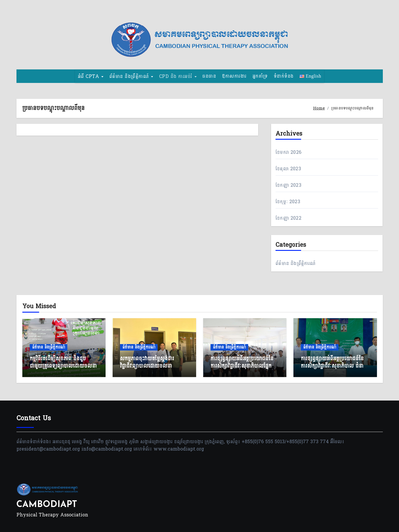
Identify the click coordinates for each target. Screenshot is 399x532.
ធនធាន (209, 76)
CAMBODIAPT (47, 505)
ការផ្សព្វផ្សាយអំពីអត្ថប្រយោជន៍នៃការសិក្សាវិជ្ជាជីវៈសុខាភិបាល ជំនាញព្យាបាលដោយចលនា (334, 366)
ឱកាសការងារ (234, 76)
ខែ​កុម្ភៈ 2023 (288, 202)
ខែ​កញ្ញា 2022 (288, 218)
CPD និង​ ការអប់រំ (177, 76)
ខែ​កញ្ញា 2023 (288, 185)
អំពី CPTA (89, 76)
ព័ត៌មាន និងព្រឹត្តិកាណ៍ (130, 76)
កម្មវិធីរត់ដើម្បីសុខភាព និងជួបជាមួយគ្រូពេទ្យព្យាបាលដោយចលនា (63, 362)
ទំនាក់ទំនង (284, 76)
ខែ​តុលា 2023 (288, 169)
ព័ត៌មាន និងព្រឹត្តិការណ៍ (296, 263)
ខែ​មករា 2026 (288, 152)
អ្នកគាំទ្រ (260, 76)
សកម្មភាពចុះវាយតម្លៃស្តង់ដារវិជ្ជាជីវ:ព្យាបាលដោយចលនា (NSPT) (147, 366)
